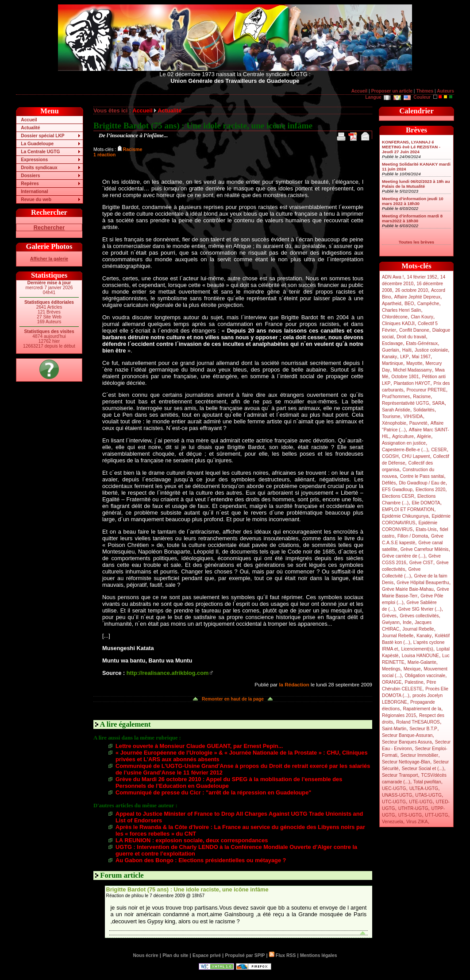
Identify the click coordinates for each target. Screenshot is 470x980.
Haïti (407, 350)
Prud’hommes (396, 397)
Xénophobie (394, 423)
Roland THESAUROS (418, 722)
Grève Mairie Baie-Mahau (408, 589)
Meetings (391, 669)
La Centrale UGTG (40, 152)
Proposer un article (392, 91)
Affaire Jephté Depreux (418, 297)
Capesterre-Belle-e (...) (405, 450)
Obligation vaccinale (425, 676)
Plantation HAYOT (412, 383)
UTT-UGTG (436, 815)
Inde (407, 622)
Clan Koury (422, 317)
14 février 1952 (422, 277)
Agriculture (403, 436)
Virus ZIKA (417, 822)
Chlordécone (395, 317)
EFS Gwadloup (397, 490)
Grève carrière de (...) (404, 556)
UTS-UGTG (410, 815)
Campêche (428, 304)
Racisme (422, 397)
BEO (409, 304)
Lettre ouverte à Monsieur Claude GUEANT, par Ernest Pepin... (199, 746)
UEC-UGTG (394, 788)
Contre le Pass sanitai (422, 476)
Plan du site (175, 955)
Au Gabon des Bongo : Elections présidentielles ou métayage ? (201, 860)
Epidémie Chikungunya (405, 516)
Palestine (414, 682)
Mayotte (414, 363)
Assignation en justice (404, 443)
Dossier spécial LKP (42, 136)
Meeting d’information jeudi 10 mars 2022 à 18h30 (413, 201)
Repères (30, 184)
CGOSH (390, 456)
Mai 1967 (421, 357)
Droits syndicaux (39, 168)
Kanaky (389, 357)
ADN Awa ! (393, 277)
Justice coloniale (431, 350)
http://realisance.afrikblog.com (168, 673)
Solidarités (424, 410)
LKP (404, 357)
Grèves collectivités (419, 616)
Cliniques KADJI (398, 323)
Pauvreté (418, 423)
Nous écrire (146, 955)
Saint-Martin (394, 729)
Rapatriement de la (422, 709)
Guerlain (391, 350)
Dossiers (30, 176)
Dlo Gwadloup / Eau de (422, 483)
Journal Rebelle (418, 629)
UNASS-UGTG (397, 795)
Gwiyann (391, 622)
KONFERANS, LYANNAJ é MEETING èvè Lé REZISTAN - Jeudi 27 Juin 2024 (411, 147)
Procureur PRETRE (426, 390)
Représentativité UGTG (405, 403)
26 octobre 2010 (412, 290)
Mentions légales (318, 955)
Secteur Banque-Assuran (407, 735)
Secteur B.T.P (423, 729)
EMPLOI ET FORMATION (408, 509)
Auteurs (445, 91)
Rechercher (49, 227)
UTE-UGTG (421, 802)
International (34, 192)
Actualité (30, 128)
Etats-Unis (426, 529)
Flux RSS (282, 955)
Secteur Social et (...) (423, 769)
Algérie (424, 436)
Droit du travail (411, 337)
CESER (439, 450)
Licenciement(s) (417, 649)
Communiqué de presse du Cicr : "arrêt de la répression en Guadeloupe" (213, 792)
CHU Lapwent (416, 456)
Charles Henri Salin (401, 310)
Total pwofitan (427, 782)
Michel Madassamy (412, 370)
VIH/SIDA (413, 416)
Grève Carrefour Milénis (425, 549)
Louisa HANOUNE (420, 656)
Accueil (359, 91)
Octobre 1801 (405, 377)
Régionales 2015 (399, 715)
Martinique (393, 363)
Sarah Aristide (396, 410)
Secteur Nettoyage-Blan (406, 762)
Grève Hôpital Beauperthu (423, 583)
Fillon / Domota (413, 536)
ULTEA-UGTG (424, 788)
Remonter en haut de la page (233, 699)
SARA (439, 403)
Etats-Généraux (422, 343)
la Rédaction (294, 685)
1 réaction (104, 155)
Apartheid (392, 304)
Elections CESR (398, 496)
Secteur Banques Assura (407, 742)
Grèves (389, 616)
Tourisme (391, 416)
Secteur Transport (400, 775)
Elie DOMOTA (426, 503)
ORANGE (392, 682)
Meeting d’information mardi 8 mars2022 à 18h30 (412, 218)
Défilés (389, 483)
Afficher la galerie (49, 259)
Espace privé (207, 955)
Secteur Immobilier (419, 755)
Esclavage (392, 343)
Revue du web (36, 199)
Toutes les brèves (416, 242)
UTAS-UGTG (428, 795)
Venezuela (393, 822)
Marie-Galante (422, 662)
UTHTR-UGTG (413, 808)
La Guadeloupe (37, 144)
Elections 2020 (430, 490)
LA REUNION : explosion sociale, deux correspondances (192, 840)
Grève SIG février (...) (420, 609)
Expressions (34, 160)
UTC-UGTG (394, 802)
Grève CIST (421, 563)
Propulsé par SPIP (245, 955)
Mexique (412, 669)
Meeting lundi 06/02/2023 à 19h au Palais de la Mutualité (416, 184)
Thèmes (425, 91)
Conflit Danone (414, 330)
